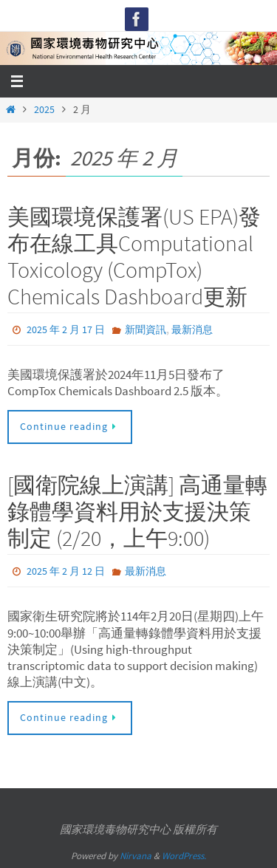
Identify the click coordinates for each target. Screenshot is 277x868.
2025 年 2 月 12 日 (66, 571)
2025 (44, 110)
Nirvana (136, 856)
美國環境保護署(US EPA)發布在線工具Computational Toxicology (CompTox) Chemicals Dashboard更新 (134, 256)
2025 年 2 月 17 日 (66, 329)
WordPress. (184, 856)
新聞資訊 (146, 329)
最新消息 (192, 329)
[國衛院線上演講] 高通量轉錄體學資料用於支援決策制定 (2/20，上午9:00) (137, 511)
